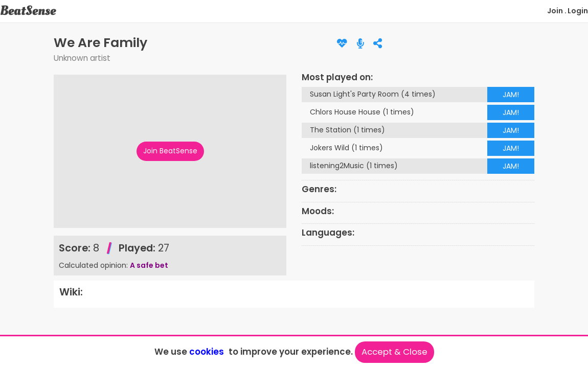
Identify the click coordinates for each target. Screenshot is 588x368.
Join (555, 11)
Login (578, 11)
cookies (207, 352)
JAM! (511, 95)
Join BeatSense (170, 151)
